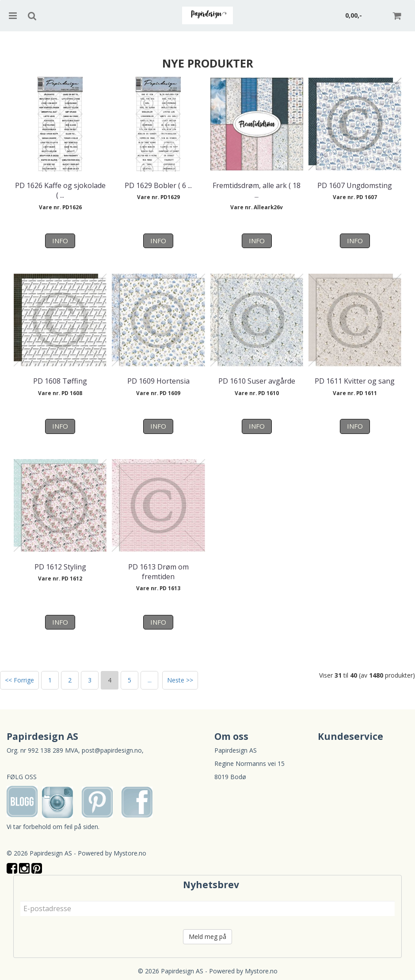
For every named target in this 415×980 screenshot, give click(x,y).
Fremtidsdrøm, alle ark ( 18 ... (257, 190)
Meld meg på (207, 937)
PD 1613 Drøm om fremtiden (158, 572)
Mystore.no (130, 853)
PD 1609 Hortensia (158, 381)
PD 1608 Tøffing (60, 381)
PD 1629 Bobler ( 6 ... (158, 185)
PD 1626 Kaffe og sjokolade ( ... (60, 190)
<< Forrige (19, 680)
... (150, 680)
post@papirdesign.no (112, 750)
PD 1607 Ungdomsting (355, 185)
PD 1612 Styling (60, 567)
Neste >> (180, 680)
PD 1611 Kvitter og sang (355, 381)
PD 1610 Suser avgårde (257, 381)
